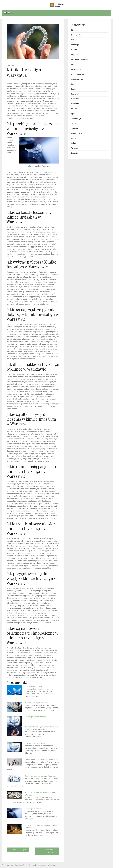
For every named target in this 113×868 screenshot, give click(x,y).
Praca (74, 84)
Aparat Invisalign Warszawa (36, 703)
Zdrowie (10, 66)
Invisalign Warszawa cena (36, 717)
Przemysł (75, 94)
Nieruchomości (77, 74)
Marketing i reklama (79, 59)
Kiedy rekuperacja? (18, 850)
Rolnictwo (75, 99)
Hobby (74, 50)
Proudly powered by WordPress (15, 865)
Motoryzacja (76, 69)
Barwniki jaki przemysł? (51, 851)
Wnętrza (75, 148)
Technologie (76, 119)
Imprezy (75, 55)
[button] (56, 13)
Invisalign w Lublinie (33, 809)
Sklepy (74, 109)
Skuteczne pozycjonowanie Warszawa (41, 776)
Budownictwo (77, 35)
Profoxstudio (52, 865)
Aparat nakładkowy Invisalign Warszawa (42, 727)
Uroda (74, 138)
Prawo (74, 89)
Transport (75, 123)
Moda (74, 64)
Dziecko (74, 40)
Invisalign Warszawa (33, 686)
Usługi (74, 143)
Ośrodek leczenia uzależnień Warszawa (41, 760)
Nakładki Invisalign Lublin (35, 743)
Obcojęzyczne (77, 79)
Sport (73, 114)
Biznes (74, 30)
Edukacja (75, 45)
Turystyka (75, 128)
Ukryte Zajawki (77, 133)
